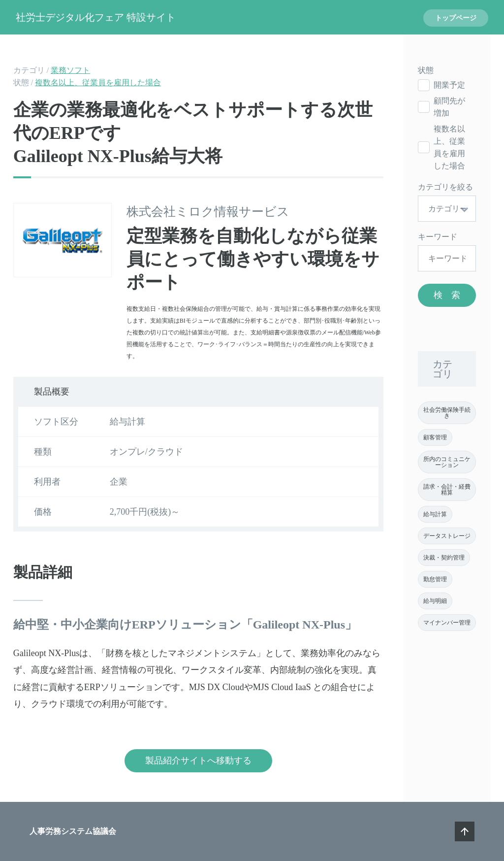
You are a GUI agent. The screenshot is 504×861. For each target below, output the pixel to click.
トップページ (456, 18)
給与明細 (435, 601)
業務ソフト (70, 70)
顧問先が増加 (449, 107)
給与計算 (435, 514)
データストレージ (447, 536)
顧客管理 (435, 437)
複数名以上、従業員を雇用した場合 (98, 83)
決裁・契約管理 (444, 558)
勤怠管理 (435, 579)
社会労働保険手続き (447, 413)
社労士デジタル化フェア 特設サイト (96, 17)
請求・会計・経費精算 (447, 490)
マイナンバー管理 (447, 623)
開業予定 (449, 85)
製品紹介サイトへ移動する (198, 761)
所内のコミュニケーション (447, 462)
